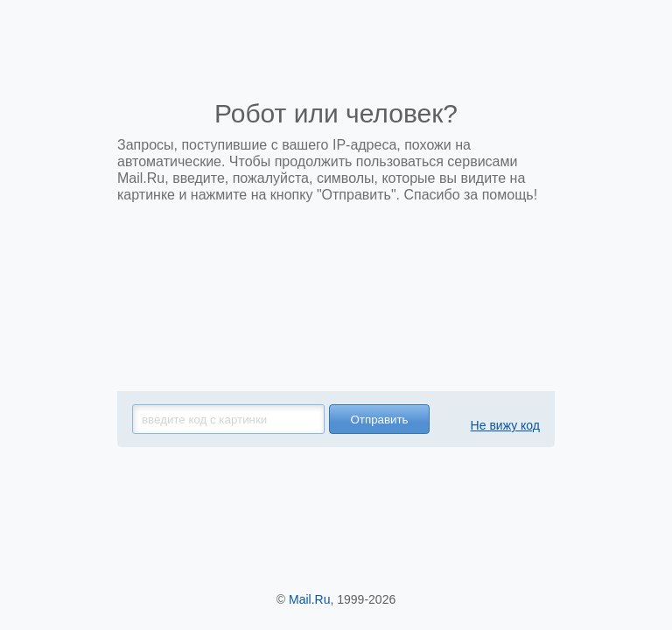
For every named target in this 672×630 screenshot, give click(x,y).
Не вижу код (505, 425)
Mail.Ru (309, 599)
